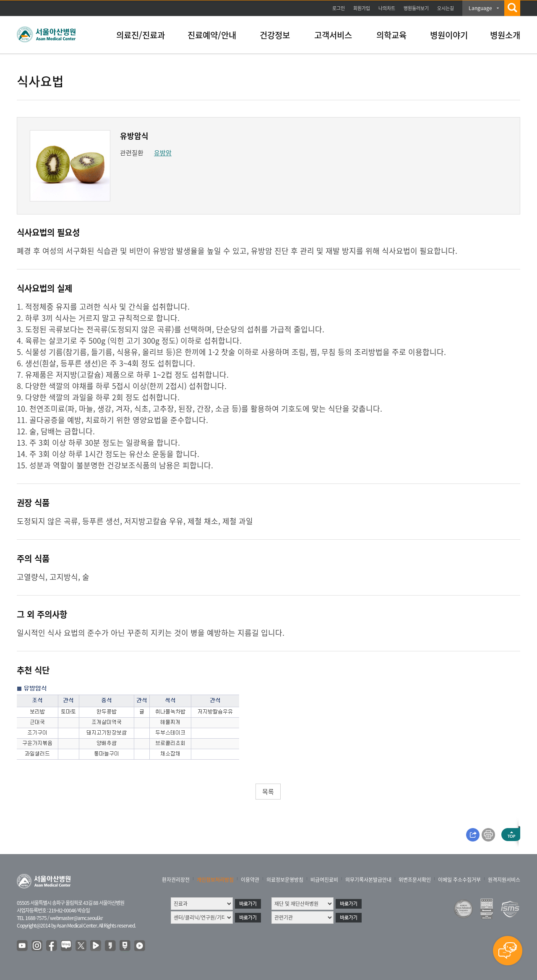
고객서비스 (333, 35)
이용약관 (250, 880)
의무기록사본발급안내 (368, 880)
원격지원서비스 (504, 880)
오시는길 (446, 8)
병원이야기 (449, 35)
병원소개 (505, 35)
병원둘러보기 (416, 8)
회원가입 (362, 8)
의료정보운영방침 (285, 880)
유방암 (163, 153)
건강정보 (275, 35)
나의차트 (387, 8)
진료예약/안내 (212, 35)
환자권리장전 (176, 880)
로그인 (339, 8)
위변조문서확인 (415, 880)
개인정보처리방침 (215, 880)
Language (480, 8)
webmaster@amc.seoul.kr (76, 918)
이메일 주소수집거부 (459, 880)
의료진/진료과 (141, 35)
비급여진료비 (324, 880)
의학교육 (391, 35)
